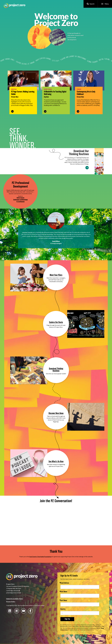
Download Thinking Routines (56, 370)
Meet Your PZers (56, 275)
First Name (64, 592)
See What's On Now (56, 462)
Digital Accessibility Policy (15, 599)
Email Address (65, 583)
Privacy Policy (11, 602)
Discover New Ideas (56, 413)
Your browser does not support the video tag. (56, 191)
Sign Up (67, 619)
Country (63, 609)
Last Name (64, 601)
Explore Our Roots (56, 322)
